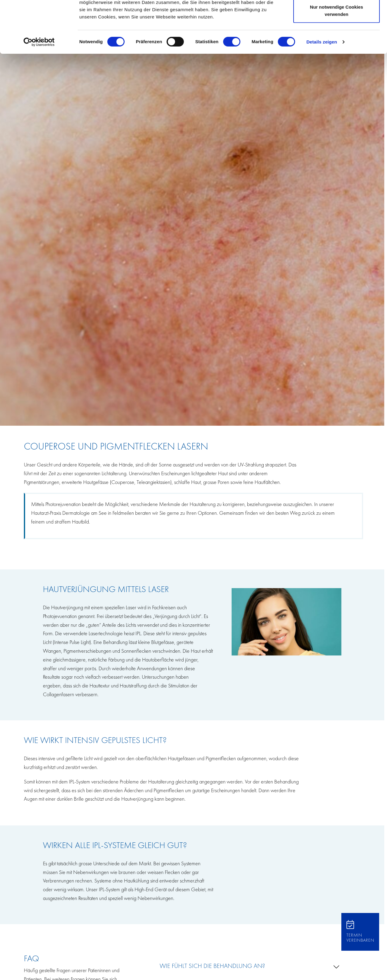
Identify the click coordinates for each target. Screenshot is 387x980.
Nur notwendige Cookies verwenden (337, 59)
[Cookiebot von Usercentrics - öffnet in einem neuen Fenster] (39, 91)
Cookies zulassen (337, 16)
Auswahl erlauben (337, 36)
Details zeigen (322, 90)
